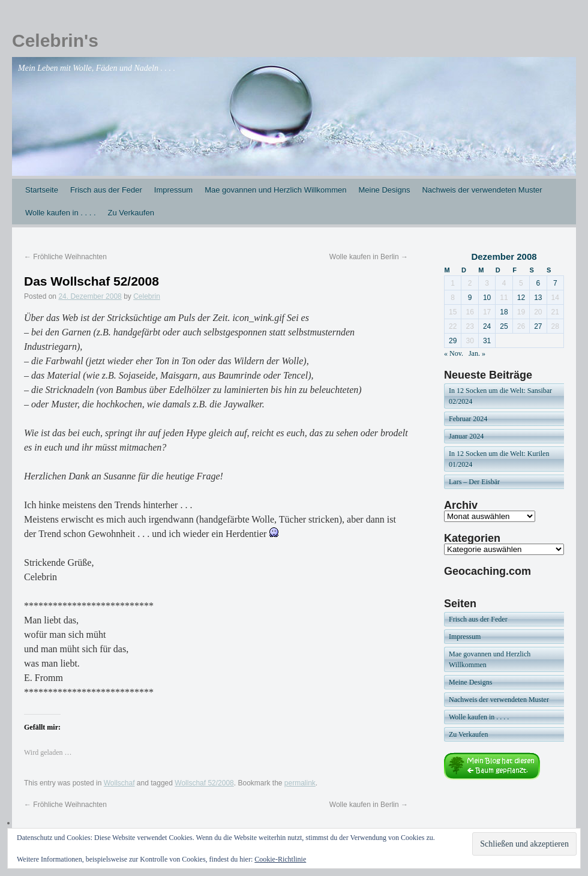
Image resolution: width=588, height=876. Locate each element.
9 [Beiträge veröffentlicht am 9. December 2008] (470, 298)
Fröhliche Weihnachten (65, 257)
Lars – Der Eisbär (474, 482)
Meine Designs (384, 190)
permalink (300, 783)
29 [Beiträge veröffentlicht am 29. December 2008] (453, 341)
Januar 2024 (466, 436)
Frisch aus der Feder (106, 190)
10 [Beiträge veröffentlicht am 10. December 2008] (487, 298)
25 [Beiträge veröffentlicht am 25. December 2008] (504, 326)
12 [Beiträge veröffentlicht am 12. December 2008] (521, 298)
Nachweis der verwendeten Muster (482, 190)
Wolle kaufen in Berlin (369, 257)
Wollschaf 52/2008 (204, 783)
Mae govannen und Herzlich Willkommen (275, 190)
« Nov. (454, 353)
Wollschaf (119, 783)
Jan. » (477, 353)
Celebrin (147, 296)
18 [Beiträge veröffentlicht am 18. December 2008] (504, 312)
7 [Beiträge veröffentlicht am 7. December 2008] (555, 283)
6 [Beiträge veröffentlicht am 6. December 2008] (538, 283)
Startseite (42, 190)
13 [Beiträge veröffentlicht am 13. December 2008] (538, 298)
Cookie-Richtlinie (280, 859)
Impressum (173, 190)
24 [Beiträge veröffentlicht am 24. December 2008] (487, 326)
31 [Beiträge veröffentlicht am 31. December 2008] (487, 341)
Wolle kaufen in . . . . (61, 213)
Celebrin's (55, 40)
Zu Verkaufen (131, 213)
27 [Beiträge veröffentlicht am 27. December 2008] (538, 326)
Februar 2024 (468, 419)
